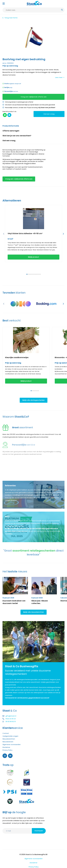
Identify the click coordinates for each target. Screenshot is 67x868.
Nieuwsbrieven (8, 742)
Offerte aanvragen (11, 131)
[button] (4, 234)
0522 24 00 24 (9, 719)
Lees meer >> (60, 78)
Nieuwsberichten (9, 739)
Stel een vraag (49, 114)
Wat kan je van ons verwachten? (17, 136)
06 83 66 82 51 (9, 722)
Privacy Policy (7, 750)
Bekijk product (33, 257)
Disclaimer (6, 747)
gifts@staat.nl (9, 716)
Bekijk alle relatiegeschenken (34, 400)
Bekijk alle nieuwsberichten (34, 612)
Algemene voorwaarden (12, 744)
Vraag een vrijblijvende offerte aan (34, 97)
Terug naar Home (10, 18)
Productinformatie (11, 126)
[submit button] (62, 10)
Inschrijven (39, 831)
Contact (6, 733)
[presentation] (30, 840)
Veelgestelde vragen (10, 736)
